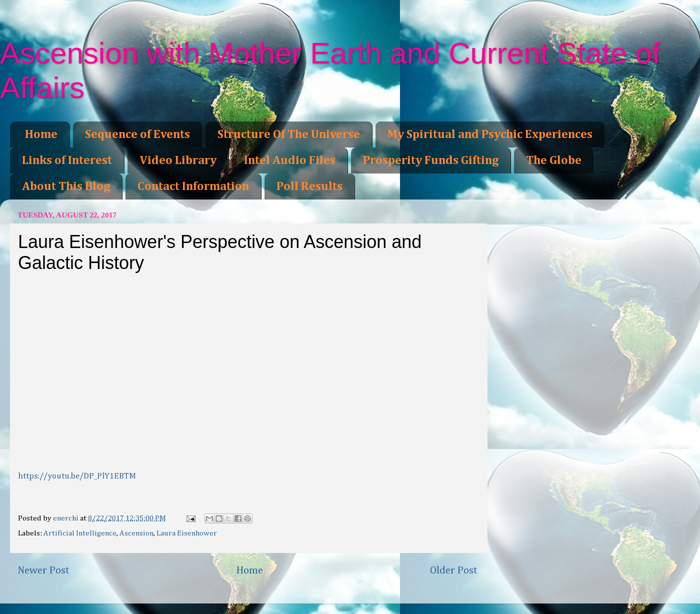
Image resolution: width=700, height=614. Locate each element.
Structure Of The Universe (289, 134)
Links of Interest (67, 160)
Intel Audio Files (290, 160)
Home (41, 134)
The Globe (554, 160)
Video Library (178, 160)
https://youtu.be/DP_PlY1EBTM (77, 476)
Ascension (136, 533)
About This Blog (66, 186)
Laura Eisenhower (187, 533)
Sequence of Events (137, 134)
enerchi (66, 518)
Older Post (454, 570)
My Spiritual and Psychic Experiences (490, 134)
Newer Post (43, 570)
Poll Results (309, 186)
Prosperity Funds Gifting (431, 160)
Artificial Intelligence (80, 533)
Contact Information (193, 186)
